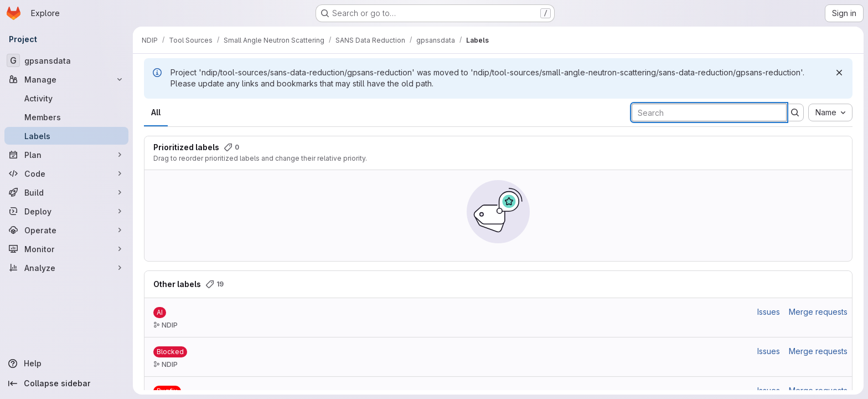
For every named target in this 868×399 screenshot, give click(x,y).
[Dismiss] (839, 73)
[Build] (66, 192)
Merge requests (818, 312)
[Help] (66, 364)
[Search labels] (709, 112)
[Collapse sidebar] (66, 383)
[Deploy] (66, 211)
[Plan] (66, 155)
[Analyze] (66, 268)
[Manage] (66, 79)
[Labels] (66, 136)
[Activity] (66, 98)
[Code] (66, 173)
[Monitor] (66, 249)
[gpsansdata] (66, 60)
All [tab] (156, 112)
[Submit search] (795, 112)
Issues (769, 312)
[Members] (66, 117)
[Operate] (66, 230)
